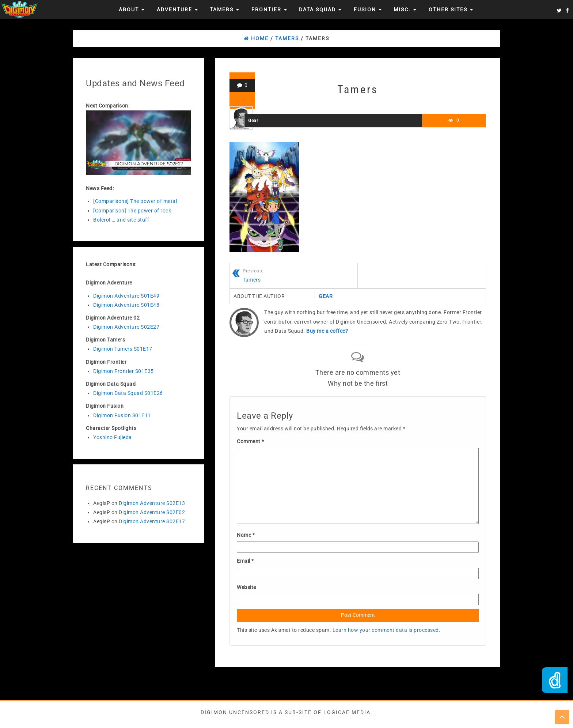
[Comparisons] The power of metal (135, 201)
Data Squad (320, 10)
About (132, 10)
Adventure (177, 10)
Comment (251, 441)
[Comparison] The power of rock (132, 211)
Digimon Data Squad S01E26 (128, 393)
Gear (253, 121)
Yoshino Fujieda (113, 437)
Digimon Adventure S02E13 (152, 503)
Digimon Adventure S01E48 (126, 305)
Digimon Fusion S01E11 (122, 415)
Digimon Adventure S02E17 (152, 521)
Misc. (405, 10)
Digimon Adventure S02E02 (152, 512)
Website (246, 587)
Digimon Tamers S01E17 (123, 349)
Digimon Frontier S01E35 (124, 371)
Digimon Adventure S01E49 (126, 296)
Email (245, 561)
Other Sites (451, 10)
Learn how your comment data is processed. (387, 630)
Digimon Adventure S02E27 (126, 327)
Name (246, 535)
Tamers (224, 10)
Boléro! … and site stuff (121, 220)
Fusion (368, 10)
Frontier (269, 10)
